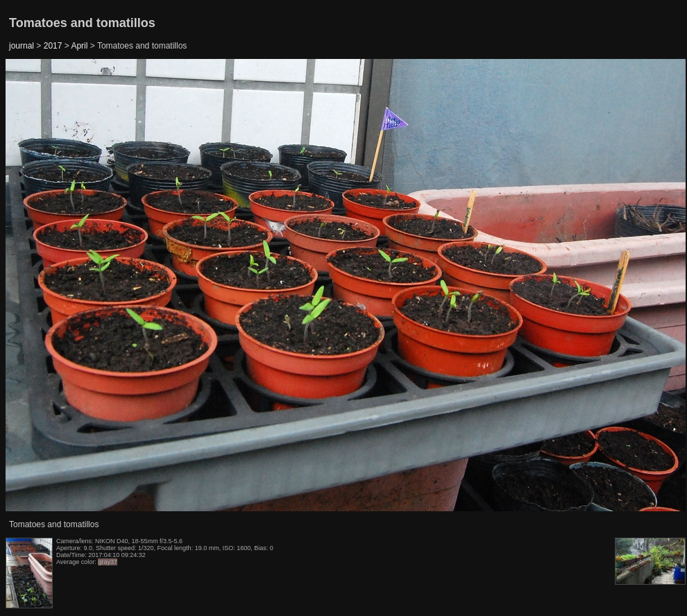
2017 (53, 46)
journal (22, 46)
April (79, 46)
